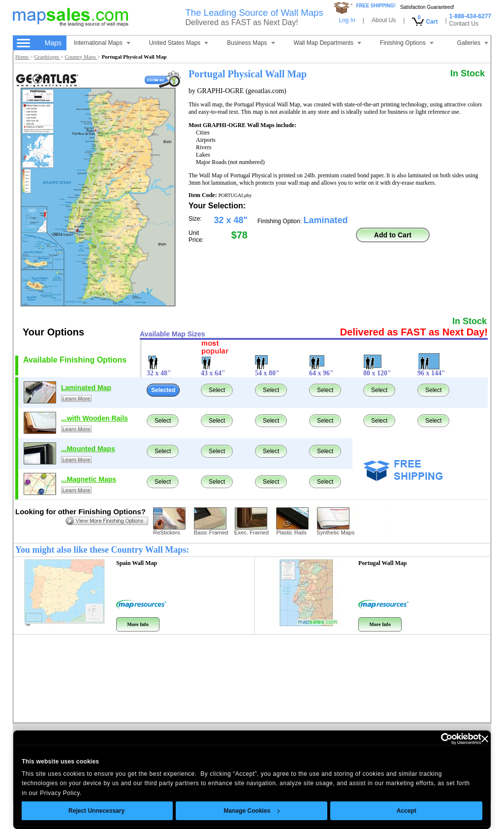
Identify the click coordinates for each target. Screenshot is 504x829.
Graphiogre (47, 57)
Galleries (473, 43)
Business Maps (251, 43)
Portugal (382, 563)
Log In (347, 20)
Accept (407, 811)
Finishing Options (407, 43)
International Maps (102, 43)
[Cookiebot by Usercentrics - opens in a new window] (438, 739)
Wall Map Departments (328, 43)
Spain (137, 563)
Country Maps (81, 57)
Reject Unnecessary (96, 811)
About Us (384, 20)
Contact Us (464, 24)
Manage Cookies (252, 811)
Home (23, 57)
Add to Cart (393, 235)
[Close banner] (485, 739)
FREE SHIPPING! (376, 6)
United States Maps (179, 43)
